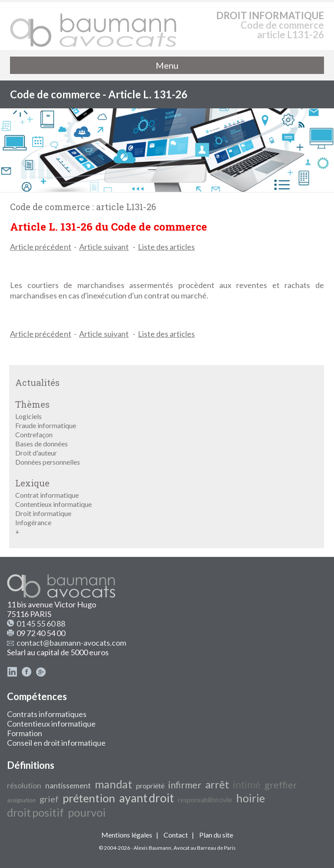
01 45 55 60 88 (41, 623)
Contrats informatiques (47, 714)
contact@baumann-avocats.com (71, 643)
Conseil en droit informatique (56, 743)
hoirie (250, 798)
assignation (21, 800)
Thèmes (32, 404)
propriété (150, 786)
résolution (24, 786)
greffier (281, 785)
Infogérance (33, 522)
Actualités (37, 382)
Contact (176, 835)
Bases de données (42, 444)
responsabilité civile (205, 800)
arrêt (217, 784)
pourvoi (87, 812)
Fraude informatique (46, 425)
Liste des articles (166, 247)
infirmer (185, 785)
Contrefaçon (34, 434)
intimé (247, 785)
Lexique (32, 483)
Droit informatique (43, 513)
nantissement (68, 786)
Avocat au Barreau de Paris (205, 848)
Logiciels (28, 416)
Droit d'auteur (36, 453)
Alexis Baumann (152, 848)
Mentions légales (127, 835)
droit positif (35, 812)
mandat (114, 784)
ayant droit (147, 798)
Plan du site (216, 835)
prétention (89, 798)
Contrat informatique (47, 495)
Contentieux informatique (53, 504)
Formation (25, 733)
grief (49, 799)
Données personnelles (48, 462)
